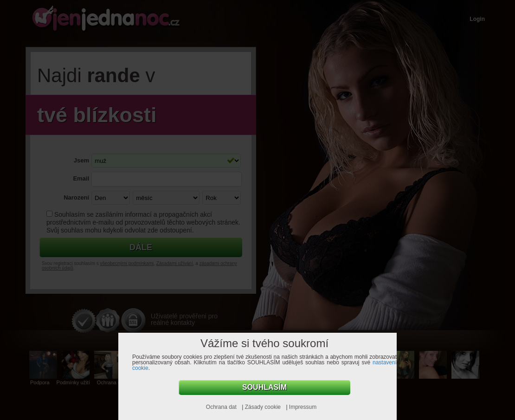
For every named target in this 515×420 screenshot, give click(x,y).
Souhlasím (264, 387)
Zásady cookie (264, 407)
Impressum (303, 407)
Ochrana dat (222, 407)
